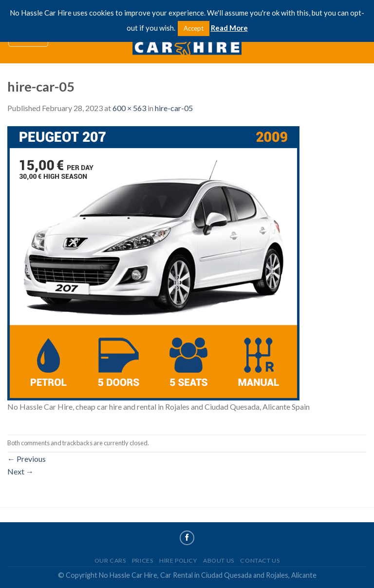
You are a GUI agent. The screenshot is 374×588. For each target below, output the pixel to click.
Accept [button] (194, 28)
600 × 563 (129, 108)
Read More (229, 28)
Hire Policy (178, 560)
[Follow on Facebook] (187, 538)
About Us (219, 560)
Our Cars (110, 560)
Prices (143, 560)
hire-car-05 (174, 108)
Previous (27, 459)
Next (20, 471)
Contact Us (260, 560)
